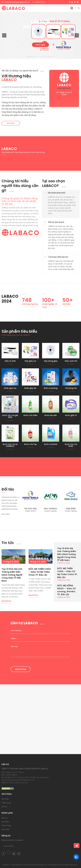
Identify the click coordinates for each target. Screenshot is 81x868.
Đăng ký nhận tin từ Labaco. (12, 840)
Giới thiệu (11, 123)
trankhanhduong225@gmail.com (16, 2)
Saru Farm (6, 829)
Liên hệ (4, 807)
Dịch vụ (5, 818)
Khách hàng (6, 826)
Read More (6, 601)
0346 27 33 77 (39, 2)
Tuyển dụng (6, 803)
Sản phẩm (5, 822)
